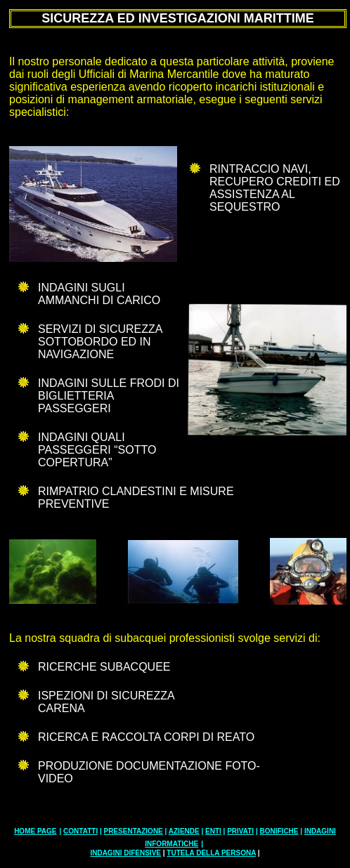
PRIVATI (240, 831)
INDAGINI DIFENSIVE (125, 853)
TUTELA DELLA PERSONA (211, 853)
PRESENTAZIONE (134, 831)
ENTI (213, 831)
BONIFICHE (279, 831)
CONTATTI (80, 831)
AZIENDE (184, 831)
